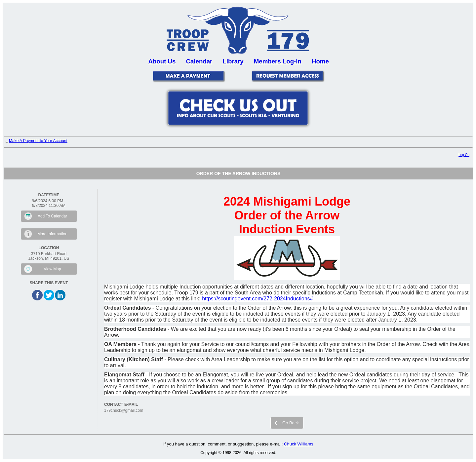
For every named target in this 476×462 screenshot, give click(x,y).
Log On (464, 155)
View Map (52, 269)
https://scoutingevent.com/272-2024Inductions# (257, 299)
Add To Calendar (52, 216)
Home (320, 61)
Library (233, 61)
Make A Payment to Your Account (38, 141)
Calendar (199, 61)
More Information (52, 234)
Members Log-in (278, 61)
